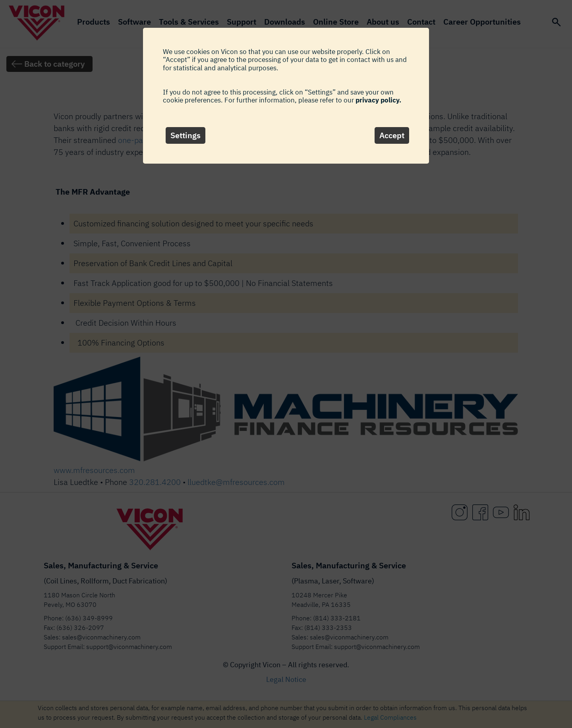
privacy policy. (378, 100)
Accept (392, 135)
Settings (186, 135)
